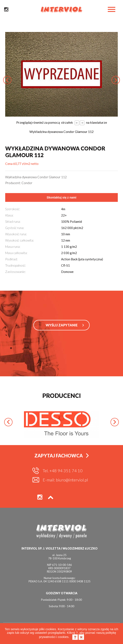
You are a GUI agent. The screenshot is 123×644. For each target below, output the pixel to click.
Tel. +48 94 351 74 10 (63, 471)
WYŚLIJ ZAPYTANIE (62, 325)
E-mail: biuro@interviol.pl (65, 480)
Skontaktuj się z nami (61, 197)
